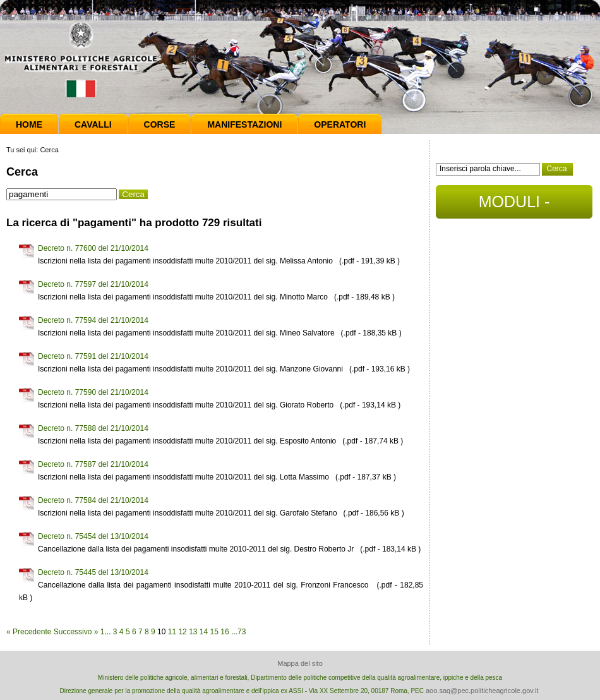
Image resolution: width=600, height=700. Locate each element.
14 (204, 632)
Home (29, 124)
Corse (160, 124)
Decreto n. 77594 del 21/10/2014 (93, 320)
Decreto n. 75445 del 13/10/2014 (93, 572)
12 (182, 632)
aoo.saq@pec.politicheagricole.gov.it (482, 691)
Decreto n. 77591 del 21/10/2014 (93, 356)
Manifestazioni (244, 124)
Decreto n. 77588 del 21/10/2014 (93, 428)
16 (225, 632)
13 (193, 632)
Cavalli (93, 124)
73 (242, 632)
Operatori (340, 124)
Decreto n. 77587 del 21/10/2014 (93, 464)
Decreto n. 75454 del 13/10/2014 (93, 536)
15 (214, 632)
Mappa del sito (300, 663)
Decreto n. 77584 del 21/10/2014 (93, 500)
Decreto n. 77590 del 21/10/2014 (93, 392)
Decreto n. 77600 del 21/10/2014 (93, 248)
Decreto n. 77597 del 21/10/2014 (93, 284)
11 (172, 632)
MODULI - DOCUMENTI (514, 206)
